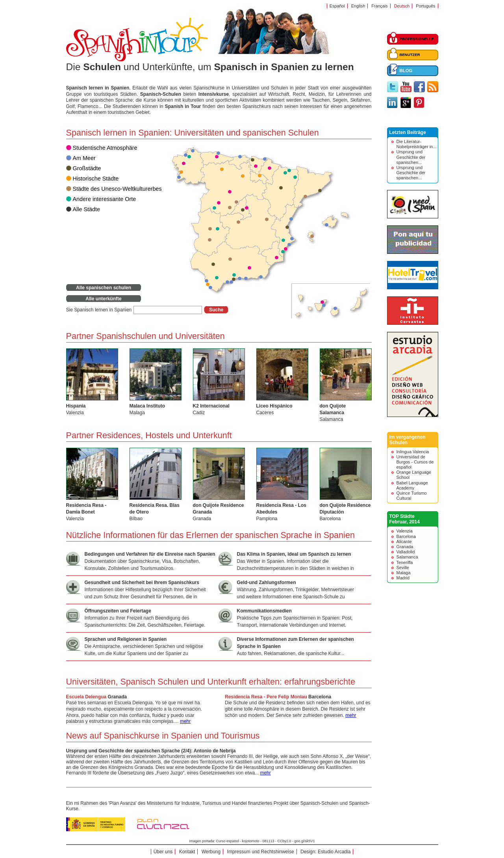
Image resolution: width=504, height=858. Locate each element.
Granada (118, 697)
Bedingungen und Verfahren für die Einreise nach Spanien (150, 554)
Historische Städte (96, 179)
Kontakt (187, 852)
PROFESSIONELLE (417, 39)
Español (337, 6)
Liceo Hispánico (274, 406)
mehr (351, 715)
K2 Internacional (211, 406)
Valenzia (405, 531)
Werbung (211, 852)
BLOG (406, 71)
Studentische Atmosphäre (105, 148)
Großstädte (87, 168)
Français (379, 6)
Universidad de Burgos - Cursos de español (415, 462)
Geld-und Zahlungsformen (267, 583)
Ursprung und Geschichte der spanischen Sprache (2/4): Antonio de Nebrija (151, 751)
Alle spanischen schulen (104, 288)
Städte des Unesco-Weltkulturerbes (117, 189)
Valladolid (406, 552)
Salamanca (407, 557)
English (358, 6)
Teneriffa (405, 562)
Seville (403, 568)
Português (425, 6)
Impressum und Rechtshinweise (261, 852)
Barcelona (320, 697)
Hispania (76, 406)
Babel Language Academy (412, 485)
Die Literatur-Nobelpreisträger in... (417, 144)
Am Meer (84, 158)
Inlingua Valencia (413, 452)
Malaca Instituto (147, 406)
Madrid (403, 578)
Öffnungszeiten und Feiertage (118, 611)
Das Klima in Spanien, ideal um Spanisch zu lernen (294, 554)
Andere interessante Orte (105, 199)
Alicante (404, 542)
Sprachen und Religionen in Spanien (126, 639)
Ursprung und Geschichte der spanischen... (411, 157)
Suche (216, 310)
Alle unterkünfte (103, 299)
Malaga (404, 573)
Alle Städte (87, 209)
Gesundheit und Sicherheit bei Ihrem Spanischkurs (142, 583)
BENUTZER (410, 55)
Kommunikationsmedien (264, 611)
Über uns (163, 852)
